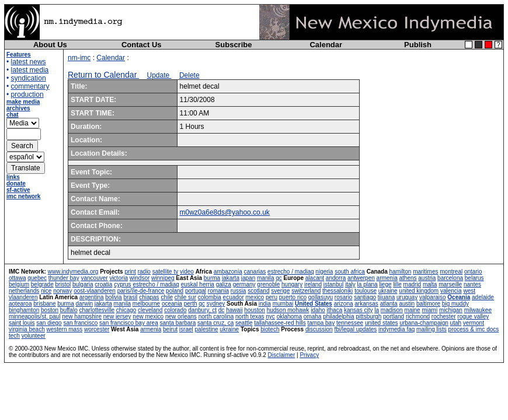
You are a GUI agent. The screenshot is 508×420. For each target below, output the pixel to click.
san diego (49, 323)
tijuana (386, 297)
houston (255, 310)
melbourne (146, 304)
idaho (318, 310)
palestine (207, 329)
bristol (63, 284)
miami (429, 310)
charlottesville (97, 310)
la (377, 310)
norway (62, 291)
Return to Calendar (103, 75)
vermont (474, 323)
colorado (175, 310)
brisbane (44, 304)
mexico (255, 297)
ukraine (388, 291)
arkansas (366, 304)
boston (50, 310)
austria (427, 278)
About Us (50, 45)
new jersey (117, 316)
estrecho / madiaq (291, 272)
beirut (170, 329)
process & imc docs (474, 329)
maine (412, 310)
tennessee (350, 323)
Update (159, 75)
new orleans (181, 316)
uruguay (407, 297)
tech (14, 336)
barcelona (450, 278)
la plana (368, 284)
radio (144, 272)
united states (382, 323)
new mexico (148, 316)
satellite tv (165, 272)
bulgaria (83, 284)
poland (175, 291)
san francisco (80, 323)
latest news (29, 62)
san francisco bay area (129, 323)
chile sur (185, 297)
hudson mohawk (288, 310)
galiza (224, 284)
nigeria (324, 272)
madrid (413, 284)
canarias (255, 272)
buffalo (69, 310)
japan (248, 278)
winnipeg (163, 278)
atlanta (389, 304)
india (265, 304)
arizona (344, 304)
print (130, 272)
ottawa (17, 278)
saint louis (22, 323)
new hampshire (82, 316)
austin (407, 304)
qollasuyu (321, 297)
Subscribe (234, 45)
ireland (313, 284)
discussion (319, 329)
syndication (29, 78)
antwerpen (361, 278)
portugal (196, 291)
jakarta (231, 278)
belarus (474, 278)
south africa (350, 272)
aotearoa (20, 304)
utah (456, 323)
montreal (451, 272)
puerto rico (293, 297)
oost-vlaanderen (95, 291)
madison (392, 310)
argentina (92, 297)
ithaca (335, 310)
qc (279, 278)
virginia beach (27, 329)
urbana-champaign (424, 323)
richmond (418, 316)
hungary (292, 284)
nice (46, 291)
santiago (365, 297)
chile (167, 297)
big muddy (455, 304)
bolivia (113, 297)
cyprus (122, 284)
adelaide (483, 297)
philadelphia (338, 316)
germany (244, 284)
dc (222, 310)
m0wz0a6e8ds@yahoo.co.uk (225, 212)
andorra (336, 278)
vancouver (94, 278)
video (187, 272)
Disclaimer (282, 355)
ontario (473, 272)
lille (397, 284)
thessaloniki (337, 291)
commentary (30, 86)
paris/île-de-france (141, 291)
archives (18, 108)
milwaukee (478, 310)
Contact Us (142, 45)
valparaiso (433, 297)
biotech (270, 329)
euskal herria (198, 284)
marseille (450, 284)
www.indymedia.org (73, 272)
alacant (315, 278)
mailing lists (432, 329)
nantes (472, 284)
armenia (387, 278)
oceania (172, 304)
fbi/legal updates (355, 329)
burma (212, 278)
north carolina (216, 316)
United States (314, 304)
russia (239, 291)
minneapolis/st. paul (34, 316)
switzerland (306, 291)
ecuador (234, 297)
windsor (140, 278)
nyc (270, 316)
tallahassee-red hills (280, 323)
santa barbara (178, 323)
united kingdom (419, 291)
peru (272, 297)
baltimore (428, 304)
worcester (97, 329)
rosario (344, 297)
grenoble (268, 284)
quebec (37, 278)
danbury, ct (202, 310)
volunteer (34, 336)
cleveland (150, 310)
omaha (313, 316)
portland (394, 316)
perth (191, 304)
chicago (126, 310)
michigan (451, 310)
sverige (280, 291)
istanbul (333, 284)
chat (13, 115)
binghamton (24, 310)
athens (408, 278)
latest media (30, 70)
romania (218, 291)
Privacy (309, 355)
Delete (189, 75)
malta (430, 284)
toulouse (366, 291)
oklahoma (289, 316)
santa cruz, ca (215, 323)
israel (186, 329)
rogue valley (473, 316)
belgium (19, 284)
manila (265, 278)
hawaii (234, 310)
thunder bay (64, 278)
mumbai (283, 304)
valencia (451, 291)
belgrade (42, 284)
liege (385, 284)
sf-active (18, 190)
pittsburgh (368, 316)
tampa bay (321, 323)
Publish (418, 45)
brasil (130, 297)
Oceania (459, 297)
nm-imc (79, 58)
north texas (250, 316)
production (27, 94)
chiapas (149, 297)
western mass (65, 329)
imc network (23, 196)
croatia (103, 284)
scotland (258, 291)
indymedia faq (396, 329)
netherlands (24, 291)
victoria (119, 278)
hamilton (401, 272)
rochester (444, 316)
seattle (244, 323)
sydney (216, 304)
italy (350, 284)
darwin (84, 304)
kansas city (358, 310)
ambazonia (228, 272)
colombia (210, 297)
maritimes (425, 272)
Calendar (326, 45)
